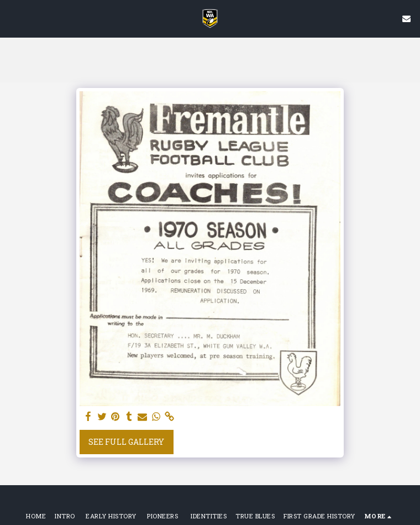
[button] (12, 18)
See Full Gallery (126, 442)
